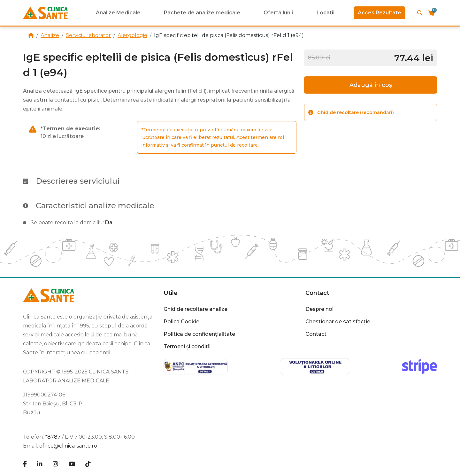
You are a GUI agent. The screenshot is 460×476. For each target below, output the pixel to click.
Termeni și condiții (187, 346)
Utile (171, 293)
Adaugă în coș (371, 85)
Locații (326, 13)
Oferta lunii (278, 13)
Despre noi (319, 309)
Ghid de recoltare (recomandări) (351, 112)
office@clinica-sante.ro (68, 446)
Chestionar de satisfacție (338, 322)
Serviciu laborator (88, 35)
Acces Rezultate (379, 13)
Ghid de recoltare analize (195, 309)
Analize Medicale (118, 13)
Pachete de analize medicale (202, 13)
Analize (50, 35)
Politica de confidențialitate (199, 334)
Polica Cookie (181, 322)
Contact (317, 293)
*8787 (53, 437)
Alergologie (132, 35)
